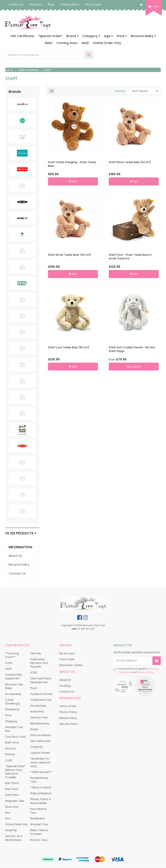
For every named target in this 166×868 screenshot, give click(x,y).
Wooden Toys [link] (39, 824)
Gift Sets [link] (36, 653)
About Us (36, 4)
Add (73, 181)
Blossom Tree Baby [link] (14, 686)
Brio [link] (8, 813)
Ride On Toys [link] (39, 840)
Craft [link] (9, 663)
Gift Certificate (22, 36)
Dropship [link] (11, 830)
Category (91, 36)
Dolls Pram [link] (12, 795)
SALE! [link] (8, 669)
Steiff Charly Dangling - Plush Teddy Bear (72, 164)
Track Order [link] (67, 659)
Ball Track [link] (12, 789)
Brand (72, 36)
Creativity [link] (37, 747)
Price (122, 36)
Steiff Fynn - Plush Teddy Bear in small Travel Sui (130, 257)
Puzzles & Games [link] (41, 694)
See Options (134, 367)
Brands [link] (10, 754)
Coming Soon (67, 43)
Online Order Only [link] (16, 824)
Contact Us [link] (17, 573)
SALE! (85, 43)
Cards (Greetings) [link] (13, 702)
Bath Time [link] (12, 743)
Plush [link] (34, 688)
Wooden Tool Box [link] (14, 729)
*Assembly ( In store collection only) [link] (40, 762)
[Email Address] (133, 661)
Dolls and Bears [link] (41, 735)
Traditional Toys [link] (41, 700)
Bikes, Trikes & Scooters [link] (39, 832)
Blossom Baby (143, 36)
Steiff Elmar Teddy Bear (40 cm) (69, 255)
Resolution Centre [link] (71, 665)
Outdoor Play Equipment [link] (14, 676)
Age (108, 36)
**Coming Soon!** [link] (12, 655)
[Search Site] (89, 55)
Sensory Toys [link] (39, 717)
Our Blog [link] (65, 686)
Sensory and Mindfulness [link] (14, 838)
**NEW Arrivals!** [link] (41, 772)
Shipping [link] (11, 721)
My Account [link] (67, 653)
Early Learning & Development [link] (41, 680)
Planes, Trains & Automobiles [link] (41, 801)
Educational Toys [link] (38, 811)
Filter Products (21, 533)
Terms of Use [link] (68, 706)
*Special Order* (50, 36)
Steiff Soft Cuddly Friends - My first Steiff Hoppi (132, 349)
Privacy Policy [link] (68, 712)
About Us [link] (15, 556)
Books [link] (34, 729)
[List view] (52, 91)
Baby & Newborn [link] (41, 793)
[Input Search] (45, 55)
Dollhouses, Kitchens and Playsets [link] (39, 663)
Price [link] (8, 715)
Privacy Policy (145, 672)
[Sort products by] (144, 91)
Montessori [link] (12, 709)
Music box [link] (12, 807)
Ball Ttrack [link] (12, 783)
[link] (80, 617)
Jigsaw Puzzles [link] (40, 753)
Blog (51, 4)
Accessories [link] (13, 694)
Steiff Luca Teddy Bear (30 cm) (69, 347)
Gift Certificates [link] (40, 741)
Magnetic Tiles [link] (15, 801)
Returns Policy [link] (19, 565)
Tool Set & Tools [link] (16, 737)
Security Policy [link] (69, 724)
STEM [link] (34, 672)
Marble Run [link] (38, 818)
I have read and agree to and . (136, 671)
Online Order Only (107, 43)
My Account (94, 4)
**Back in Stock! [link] (41, 787)
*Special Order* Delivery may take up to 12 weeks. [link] (15, 772)
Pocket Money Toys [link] (39, 780)
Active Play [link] (37, 712)
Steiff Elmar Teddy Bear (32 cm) (130, 162)
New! (49, 43)
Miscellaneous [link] (40, 723)
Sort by (120, 91)
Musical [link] (10, 748)
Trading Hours (70, 4)
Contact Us (16, 4)
